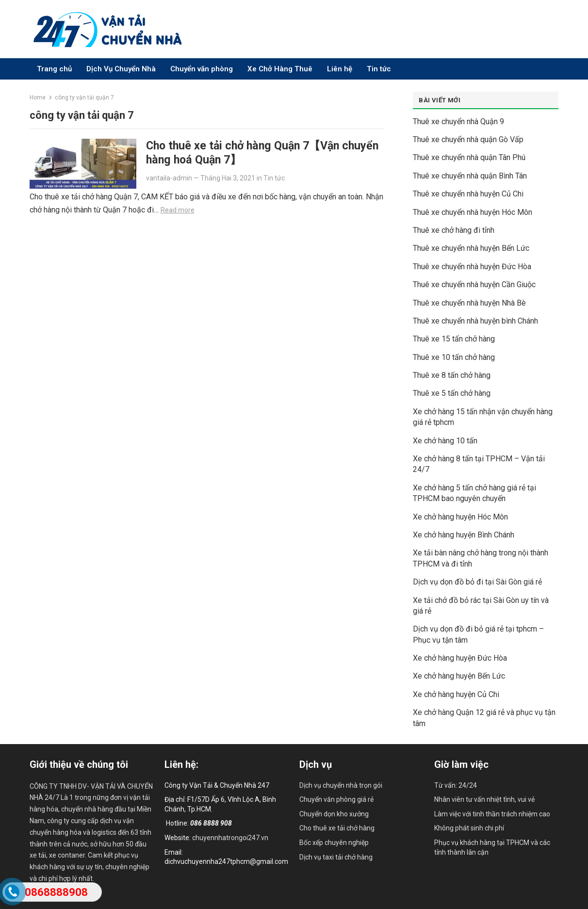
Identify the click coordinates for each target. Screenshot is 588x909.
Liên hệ (340, 69)
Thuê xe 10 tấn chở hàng (454, 357)
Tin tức (379, 69)
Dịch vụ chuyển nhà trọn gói (341, 785)
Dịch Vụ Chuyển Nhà (121, 69)
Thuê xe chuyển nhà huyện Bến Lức (471, 248)
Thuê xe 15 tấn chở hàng (454, 339)
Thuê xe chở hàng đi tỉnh (454, 230)
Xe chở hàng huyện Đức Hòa (460, 658)
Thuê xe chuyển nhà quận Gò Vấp (468, 139)
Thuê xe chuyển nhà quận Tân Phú (469, 157)
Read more (178, 210)
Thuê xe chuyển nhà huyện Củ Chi (468, 194)
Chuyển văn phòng (202, 69)
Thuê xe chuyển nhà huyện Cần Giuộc (474, 284)
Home (38, 97)
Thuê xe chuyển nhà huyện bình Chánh (475, 321)
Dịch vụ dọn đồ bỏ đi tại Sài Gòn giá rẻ (477, 582)
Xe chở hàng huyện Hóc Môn (460, 517)
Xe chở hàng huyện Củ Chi (456, 694)
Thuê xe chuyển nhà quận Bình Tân (470, 176)
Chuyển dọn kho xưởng (334, 814)
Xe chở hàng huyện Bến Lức (459, 676)
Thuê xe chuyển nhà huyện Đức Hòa (472, 267)
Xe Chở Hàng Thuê (280, 69)
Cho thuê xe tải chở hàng (337, 828)
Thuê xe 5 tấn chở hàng (452, 393)
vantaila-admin (169, 178)
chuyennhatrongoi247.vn (230, 838)
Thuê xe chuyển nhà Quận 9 (458, 122)
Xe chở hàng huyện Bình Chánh (464, 535)
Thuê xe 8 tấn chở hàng (452, 375)
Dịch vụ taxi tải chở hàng (336, 857)
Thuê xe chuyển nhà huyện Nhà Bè (469, 303)
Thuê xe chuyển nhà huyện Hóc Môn (473, 212)
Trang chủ (54, 69)
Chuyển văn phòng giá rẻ (336, 799)
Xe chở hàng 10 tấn (445, 441)
